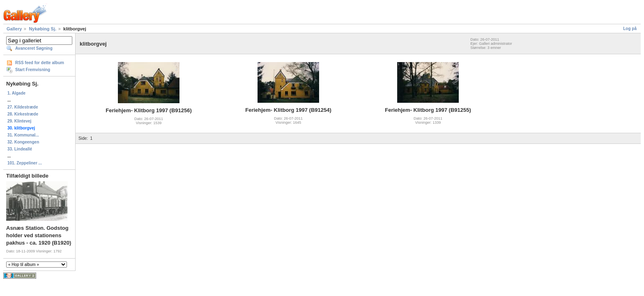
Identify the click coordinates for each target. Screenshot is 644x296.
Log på (630, 29)
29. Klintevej (19, 121)
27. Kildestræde (23, 107)
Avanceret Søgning (34, 48)
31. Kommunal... (23, 135)
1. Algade (16, 93)
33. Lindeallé (20, 149)
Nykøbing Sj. (43, 29)
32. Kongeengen (23, 142)
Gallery (14, 29)
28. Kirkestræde (23, 114)
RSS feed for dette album (40, 63)
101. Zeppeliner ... (25, 163)
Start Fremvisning (33, 70)
